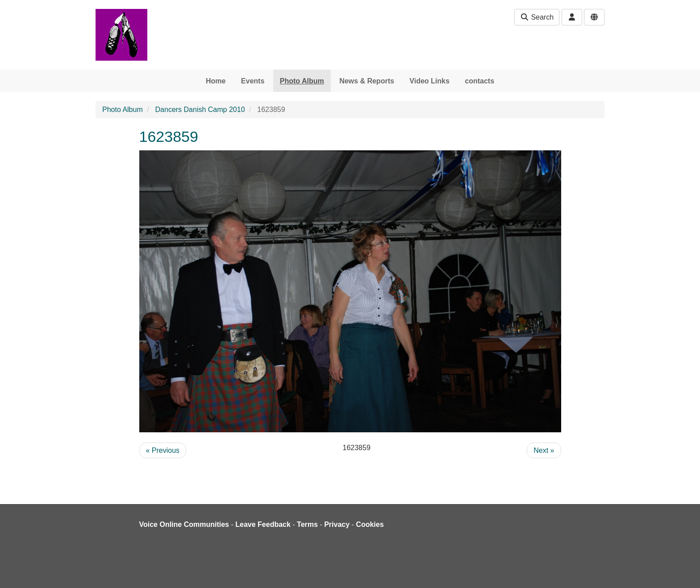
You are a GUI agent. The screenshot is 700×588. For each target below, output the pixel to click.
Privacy (337, 524)
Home (216, 81)
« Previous (163, 450)
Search (537, 17)
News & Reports (367, 81)
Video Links (429, 81)
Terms (307, 524)
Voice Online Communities (184, 524)
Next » (544, 450)
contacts (479, 81)
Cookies (370, 524)
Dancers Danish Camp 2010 (200, 110)
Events (253, 81)
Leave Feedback (263, 524)
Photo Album (302, 81)
